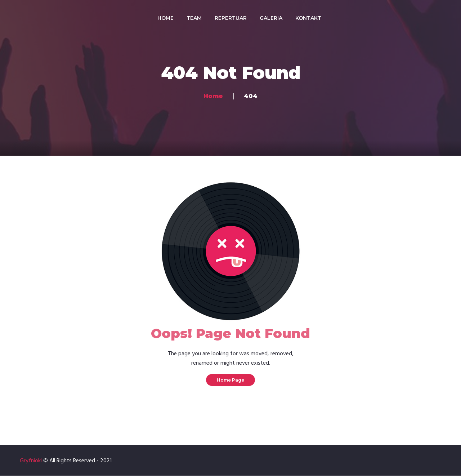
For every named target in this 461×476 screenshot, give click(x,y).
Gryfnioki (31, 461)
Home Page (230, 380)
